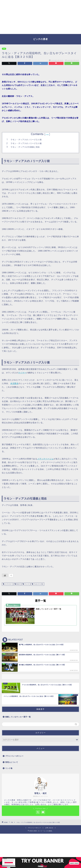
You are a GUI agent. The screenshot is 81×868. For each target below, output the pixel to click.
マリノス (26, 584)
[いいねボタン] (5, 575)
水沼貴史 (14, 383)
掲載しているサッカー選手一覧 (18, 717)
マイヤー (22, 373)
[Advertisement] (40, 17)
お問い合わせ (49, 828)
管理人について (12, 762)
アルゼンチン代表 (38, 584)
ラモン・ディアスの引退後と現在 (25, 147)
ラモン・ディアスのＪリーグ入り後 (26, 143)
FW (4, 49)
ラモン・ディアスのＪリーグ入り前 (26, 140)
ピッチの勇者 (40, 39)
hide (47, 134)
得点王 (18, 584)
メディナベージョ (45, 459)
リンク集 (9, 768)
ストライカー (8, 584)
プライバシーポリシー (14, 756)
